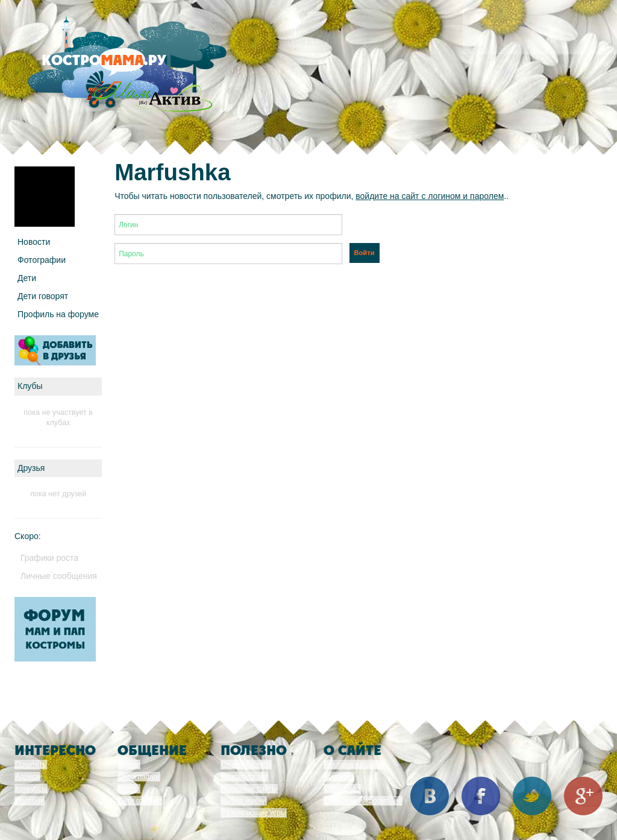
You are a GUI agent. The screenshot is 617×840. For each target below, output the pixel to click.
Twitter (532, 796)
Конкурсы (31, 789)
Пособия (30, 801)
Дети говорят (43, 296)
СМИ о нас (342, 789)
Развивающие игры (254, 813)
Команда (339, 777)
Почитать (31, 765)
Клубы (129, 789)
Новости (34, 242)
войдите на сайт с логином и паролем (430, 196)
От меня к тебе (246, 765)
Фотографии (42, 260)
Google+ (583, 796)
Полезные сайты (249, 789)
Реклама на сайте (354, 765)
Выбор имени (244, 801)
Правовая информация (363, 801)
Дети (27, 278)
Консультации (244, 777)
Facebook (481, 796)
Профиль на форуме (58, 314)
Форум (129, 765)
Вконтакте (430, 796)
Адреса (27, 777)
